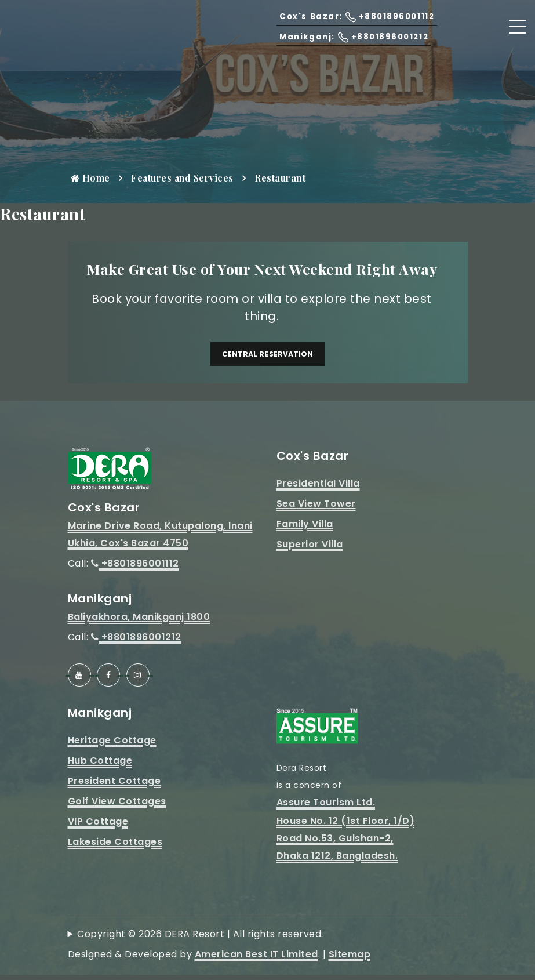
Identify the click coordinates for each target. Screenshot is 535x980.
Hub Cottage (100, 766)
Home (90, 178)
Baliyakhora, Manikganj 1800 (139, 622)
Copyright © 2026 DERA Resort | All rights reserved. (200, 939)
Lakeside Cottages (115, 847)
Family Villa (305, 529)
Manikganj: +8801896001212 (341, 50)
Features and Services (182, 178)
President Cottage (114, 786)
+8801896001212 (136, 642)
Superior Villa (310, 549)
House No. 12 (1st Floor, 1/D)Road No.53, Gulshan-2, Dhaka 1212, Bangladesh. (346, 843)
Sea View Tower (316, 509)
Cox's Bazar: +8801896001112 (343, 29)
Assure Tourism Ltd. (326, 807)
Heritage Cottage (112, 745)
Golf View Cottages (117, 806)
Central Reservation (268, 356)
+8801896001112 (135, 569)
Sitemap (350, 959)
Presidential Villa (318, 489)
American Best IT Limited (256, 959)
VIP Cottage (98, 827)
